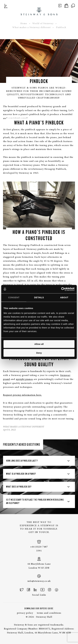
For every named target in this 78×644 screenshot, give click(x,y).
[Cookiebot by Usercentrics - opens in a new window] (61, 289)
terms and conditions (49, 613)
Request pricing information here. (22, 395)
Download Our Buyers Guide (39, 608)
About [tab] (64, 297)
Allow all (39, 344)
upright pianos (24, 379)
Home (24, 24)
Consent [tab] (14, 297)
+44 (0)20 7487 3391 (39, 546)
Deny (39, 353)
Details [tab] (39, 297)
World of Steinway (43, 24)
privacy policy (25, 613)
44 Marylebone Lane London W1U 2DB (39, 563)
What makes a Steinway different (31, 27)
